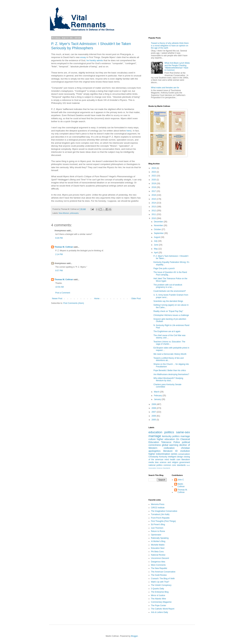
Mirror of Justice (158, 595)
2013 (154, 207)
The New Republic (159, 568)
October (158, 229)
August (157, 237)
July (156, 241)
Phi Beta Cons (157, 552)
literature (168, 451)
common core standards (175, 465)
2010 (154, 218)
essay (83, 57)
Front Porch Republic (160, 518)
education (155, 432)
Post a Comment (63, 293)
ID (176, 451)
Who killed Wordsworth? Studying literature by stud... (168, 379)
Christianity (153, 457)
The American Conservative (163, 572)
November (159, 225)
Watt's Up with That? (160, 582)
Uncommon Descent (160, 558)
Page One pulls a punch (164, 268)
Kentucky (163, 457)
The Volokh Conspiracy (161, 585)
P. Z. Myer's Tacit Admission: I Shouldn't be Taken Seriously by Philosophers (91, 46)
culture (152, 439)
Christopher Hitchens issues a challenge (171, 315)
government (185, 462)
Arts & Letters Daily (159, 612)
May (156, 249)
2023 (154, 172)
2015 (154, 199)
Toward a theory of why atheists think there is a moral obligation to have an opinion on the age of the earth (170, 46)
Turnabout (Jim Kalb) (160, 514)
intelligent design (176, 457)
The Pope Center (159, 605)
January (158, 399)
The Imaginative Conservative (164, 511)
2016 (154, 195)
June (156, 245)
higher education (166, 439)
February (158, 396)
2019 (154, 183)
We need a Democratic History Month (170, 354)
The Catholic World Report (163, 609)
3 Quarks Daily (158, 589)
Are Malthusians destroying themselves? (171, 374)
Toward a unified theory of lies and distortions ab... (169, 359)
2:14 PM (59, 254)
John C (181, 480)
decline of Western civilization (169, 446)
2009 (154, 404)
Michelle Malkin (158, 545)
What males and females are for (165, 88)
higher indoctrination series (163, 454)
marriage (185, 436)
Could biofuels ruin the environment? (170, 291)
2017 (154, 191)
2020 (154, 180)
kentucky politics (171, 436)
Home (97, 299)
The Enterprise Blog (160, 592)
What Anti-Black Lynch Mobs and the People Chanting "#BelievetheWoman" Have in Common (177, 67)
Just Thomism (157, 528)
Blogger (134, 636)
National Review (158, 555)
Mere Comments (158, 565)
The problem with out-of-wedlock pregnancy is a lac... (168, 286)
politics (169, 432)
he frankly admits (95, 60)
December (159, 222)
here (129, 131)
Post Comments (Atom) (74, 303)
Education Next (158, 548)
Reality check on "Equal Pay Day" (168, 311)
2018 (154, 187)
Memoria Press (158, 504)
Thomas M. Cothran (64, 247)
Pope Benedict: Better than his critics (170, 370)
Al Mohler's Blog (158, 541)
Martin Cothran (181, 485)
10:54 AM (60, 287)
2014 (154, 203)
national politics (156, 465)
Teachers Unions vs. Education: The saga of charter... (169, 343)
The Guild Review (159, 575)
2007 (154, 412)
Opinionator (156, 535)
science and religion (169, 462)
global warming (170, 445)
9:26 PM (59, 238)
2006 (154, 416)
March (157, 392)
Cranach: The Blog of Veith (163, 579)
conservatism (184, 454)
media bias (154, 462)
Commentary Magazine (161, 602)
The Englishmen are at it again (167, 331)
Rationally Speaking (160, 538)
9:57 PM (59, 271)
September (159, 233)
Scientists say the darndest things (168, 301)
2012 (154, 211)
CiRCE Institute (158, 508)
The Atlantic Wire (159, 599)
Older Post (136, 299)
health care (175, 460)
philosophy (74, 213)
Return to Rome (158, 531)
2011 (154, 214)
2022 (154, 176)
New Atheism (64, 213)
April (156, 253)
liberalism (186, 460)
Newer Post (57, 299)
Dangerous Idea (158, 562)
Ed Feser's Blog (158, 524)
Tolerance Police (171, 442)
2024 (154, 168)
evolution (185, 451)
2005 (154, 420)
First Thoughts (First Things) (163, 521)
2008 (154, 408)
